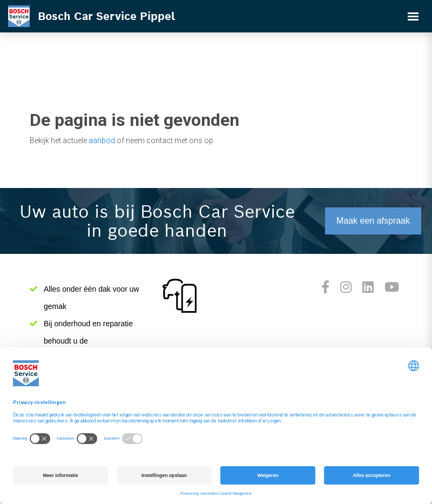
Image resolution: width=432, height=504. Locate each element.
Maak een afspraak (373, 221)
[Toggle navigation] (413, 16)
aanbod (102, 140)
